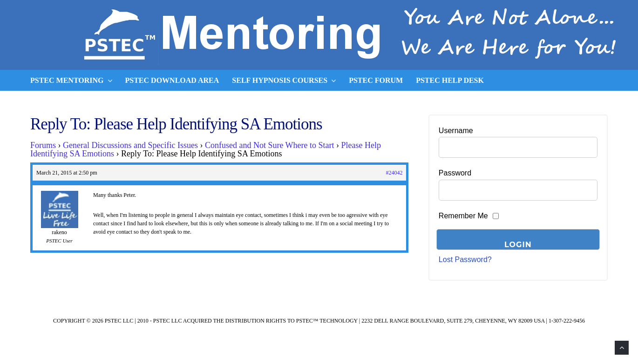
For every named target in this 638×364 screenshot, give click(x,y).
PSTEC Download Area (172, 80)
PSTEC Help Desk (450, 80)
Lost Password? (465, 260)
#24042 (394, 173)
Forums (43, 145)
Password (455, 173)
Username (456, 131)
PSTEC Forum (376, 80)
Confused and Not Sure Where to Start (270, 145)
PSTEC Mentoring (71, 81)
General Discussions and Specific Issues (130, 145)
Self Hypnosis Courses (284, 81)
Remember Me (463, 216)
